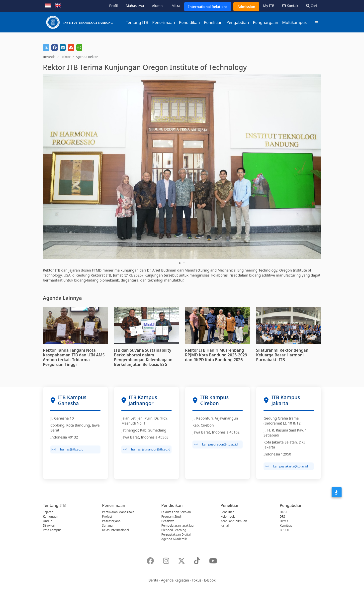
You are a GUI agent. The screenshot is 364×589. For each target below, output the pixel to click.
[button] (317, 166)
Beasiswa (168, 521)
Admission (246, 7)
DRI (282, 516)
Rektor (66, 57)
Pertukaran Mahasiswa (118, 512)
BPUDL (285, 530)
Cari (312, 6)
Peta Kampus (52, 530)
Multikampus (294, 22)
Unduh (48, 521)
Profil (113, 6)
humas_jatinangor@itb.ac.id (146, 449)
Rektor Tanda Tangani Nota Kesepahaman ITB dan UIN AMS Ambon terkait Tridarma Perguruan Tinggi (74, 357)
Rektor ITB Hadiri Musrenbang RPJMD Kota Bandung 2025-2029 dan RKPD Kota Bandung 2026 (216, 355)
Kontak (290, 6)
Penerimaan (164, 22)
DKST (283, 512)
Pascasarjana (111, 521)
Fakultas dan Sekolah (176, 512)
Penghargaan (265, 22)
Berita (153, 580)
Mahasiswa (135, 6)
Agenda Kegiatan (175, 580)
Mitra (176, 6)
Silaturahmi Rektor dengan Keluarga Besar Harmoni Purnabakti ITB (282, 355)
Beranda (49, 57)
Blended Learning (174, 530)
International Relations (208, 7)
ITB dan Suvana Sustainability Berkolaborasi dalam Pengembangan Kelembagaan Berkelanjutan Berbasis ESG (143, 357)
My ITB (269, 6)
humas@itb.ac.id (68, 449)
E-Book (210, 580)
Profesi (107, 516)
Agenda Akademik (174, 539)
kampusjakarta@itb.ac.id (286, 466)
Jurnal (225, 525)
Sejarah (48, 512)
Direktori (49, 525)
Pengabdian (238, 22)
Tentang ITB (137, 22)
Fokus (197, 580)
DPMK (284, 521)
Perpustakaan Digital (176, 534)
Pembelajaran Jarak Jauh (178, 525)
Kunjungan (51, 516)
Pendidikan (189, 22)
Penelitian (213, 22)
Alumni (158, 6)
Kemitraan (287, 525)
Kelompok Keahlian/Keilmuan (234, 519)
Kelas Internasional (116, 530)
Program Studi (171, 516)
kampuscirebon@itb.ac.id (216, 444)
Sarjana (107, 525)
